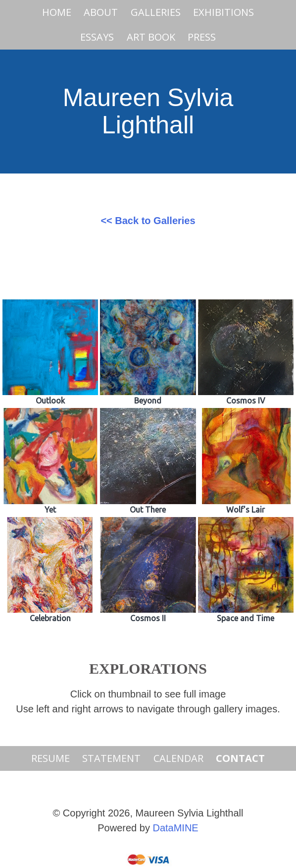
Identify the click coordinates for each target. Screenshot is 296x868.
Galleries (156, 12)
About (101, 12)
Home (57, 12)
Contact (240, 758)
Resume (50, 758)
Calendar (178, 758)
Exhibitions (223, 12)
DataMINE (175, 828)
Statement (111, 758)
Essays (97, 37)
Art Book (151, 37)
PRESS (202, 37)
